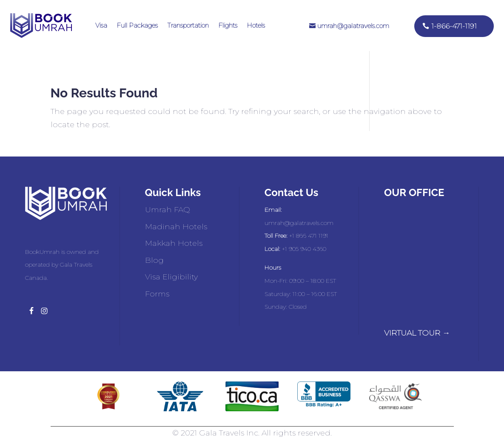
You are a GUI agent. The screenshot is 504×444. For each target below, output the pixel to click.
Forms (157, 294)
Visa (101, 25)
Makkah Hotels (174, 243)
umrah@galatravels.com (353, 26)
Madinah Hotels (176, 227)
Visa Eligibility (171, 277)
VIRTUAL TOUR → (417, 333)
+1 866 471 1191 (309, 236)
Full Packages (137, 25)
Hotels (256, 25)
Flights (228, 25)
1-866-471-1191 (454, 26)
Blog (154, 260)
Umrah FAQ (168, 210)
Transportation (188, 25)
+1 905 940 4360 (304, 249)
